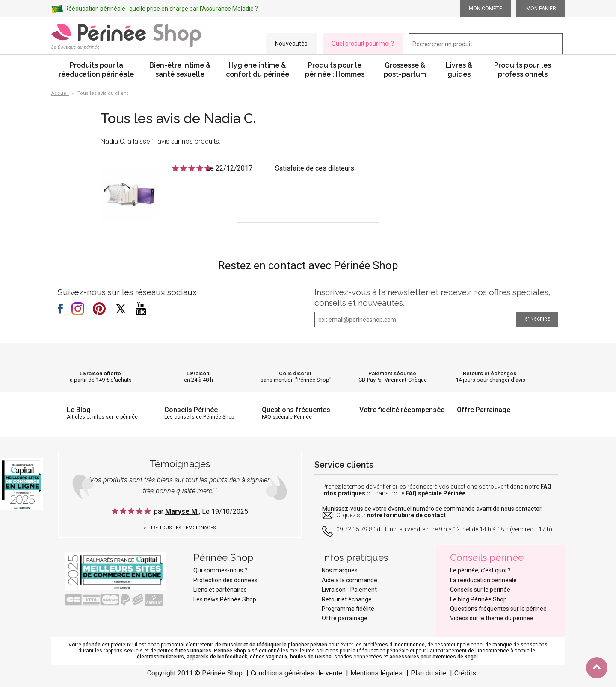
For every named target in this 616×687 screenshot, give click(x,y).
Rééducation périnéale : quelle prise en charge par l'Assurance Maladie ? (161, 9)
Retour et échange (347, 599)
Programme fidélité (348, 609)
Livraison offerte (100, 373)
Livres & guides (459, 70)
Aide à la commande (349, 580)
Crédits (465, 673)
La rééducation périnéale (483, 580)
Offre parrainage (345, 618)
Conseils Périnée (191, 410)
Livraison (198, 373)
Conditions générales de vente (296, 673)
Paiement (364, 590)
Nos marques (340, 570)
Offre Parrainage (484, 410)
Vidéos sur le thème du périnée (492, 618)
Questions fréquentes (296, 410)
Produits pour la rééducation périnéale (96, 70)
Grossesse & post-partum (405, 70)
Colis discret (295, 373)
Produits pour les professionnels (523, 70)
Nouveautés (291, 44)
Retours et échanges (490, 373)
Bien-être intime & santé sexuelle (180, 70)
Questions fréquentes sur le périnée (498, 609)
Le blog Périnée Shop (478, 599)
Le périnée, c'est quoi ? (480, 570)
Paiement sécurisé (392, 373)
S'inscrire (537, 319)
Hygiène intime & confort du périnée (258, 70)
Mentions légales (376, 673)
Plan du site (428, 673)
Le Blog (79, 410)
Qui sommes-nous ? (220, 570)
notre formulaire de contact (406, 515)
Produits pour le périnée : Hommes (335, 70)
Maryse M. (182, 512)
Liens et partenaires (220, 590)
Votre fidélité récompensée (402, 410)
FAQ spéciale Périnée (435, 493)
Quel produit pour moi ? (363, 44)
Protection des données (225, 580)
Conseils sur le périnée (480, 590)
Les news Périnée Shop (225, 599)
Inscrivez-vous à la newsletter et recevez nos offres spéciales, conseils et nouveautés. (432, 297)
